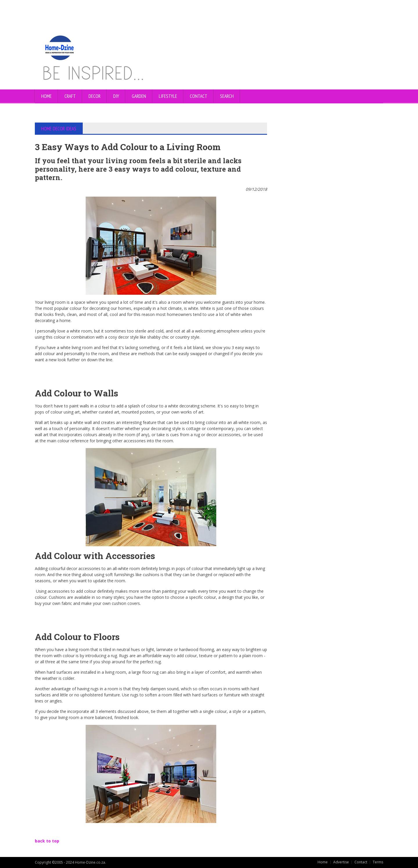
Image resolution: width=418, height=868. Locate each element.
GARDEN (139, 96)
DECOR (94, 96)
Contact (361, 862)
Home (46, 96)
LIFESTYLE (168, 96)
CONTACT (199, 96)
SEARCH (227, 96)
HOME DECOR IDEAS (59, 129)
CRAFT (70, 96)
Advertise (341, 862)
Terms (378, 862)
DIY (116, 96)
